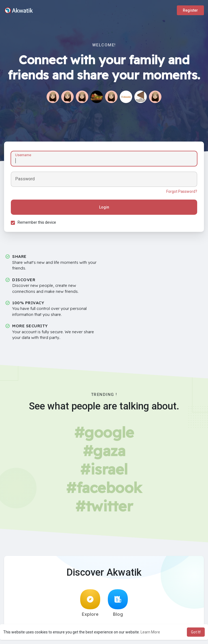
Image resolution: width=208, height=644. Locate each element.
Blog (118, 603)
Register (190, 10)
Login (104, 207)
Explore (90, 603)
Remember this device (37, 222)
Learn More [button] (150, 632)
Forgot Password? (182, 191)
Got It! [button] (196, 632)
